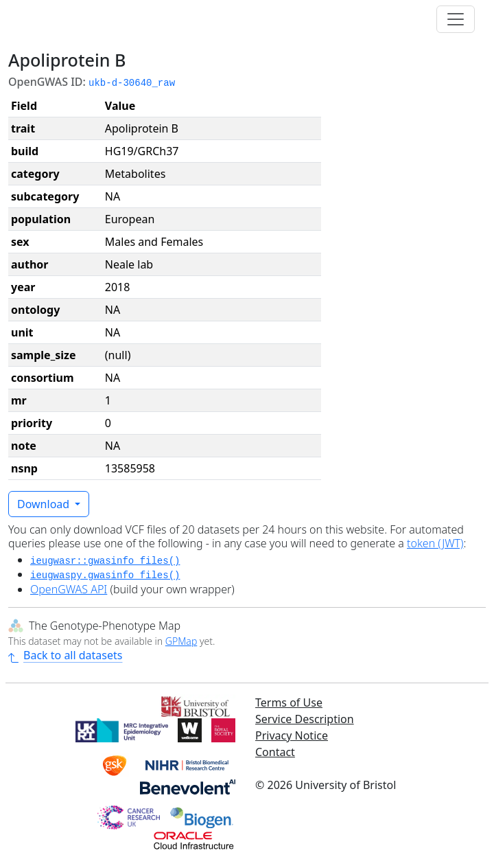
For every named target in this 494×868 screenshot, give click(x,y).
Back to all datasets (65, 655)
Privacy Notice (292, 735)
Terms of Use (289, 703)
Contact (275, 752)
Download (45, 504)
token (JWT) (435, 543)
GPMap (181, 641)
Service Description (305, 719)
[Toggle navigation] (456, 19)
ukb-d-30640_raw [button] (132, 83)
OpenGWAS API (69, 589)
